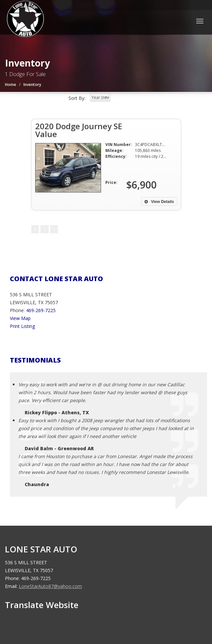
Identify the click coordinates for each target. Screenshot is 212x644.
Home (11, 85)
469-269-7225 (41, 310)
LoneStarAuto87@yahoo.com (50, 586)
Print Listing (22, 326)
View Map (20, 318)
